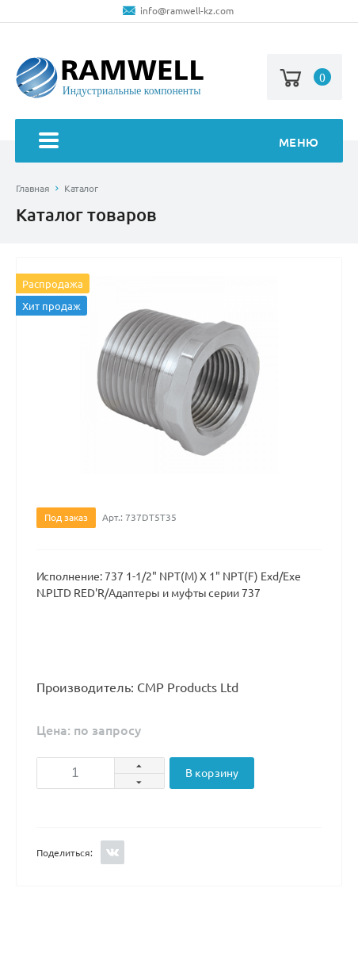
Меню (179, 142)
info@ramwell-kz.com (187, 11)
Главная (32, 188)
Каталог (81, 188)
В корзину (212, 773)
